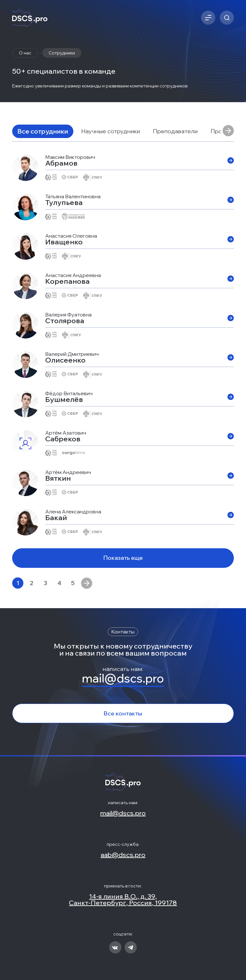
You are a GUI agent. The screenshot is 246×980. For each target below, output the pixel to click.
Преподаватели (175, 131)
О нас (25, 53)
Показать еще (123, 558)
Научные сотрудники (111, 131)
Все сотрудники (43, 131)
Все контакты (123, 713)
